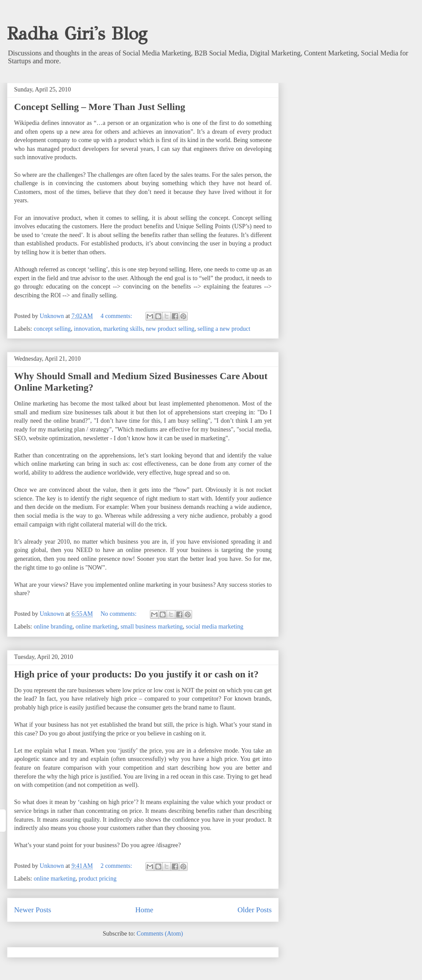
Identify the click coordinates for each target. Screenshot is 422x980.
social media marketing (215, 627)
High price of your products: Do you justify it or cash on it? (136, 674)
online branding (53, 627)
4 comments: (117, 316)
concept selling (52, 329)
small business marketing (152, 627)
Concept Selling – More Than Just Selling (100, 107)
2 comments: (117, 866)
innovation (87, 329)
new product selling (170, 329)
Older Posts (255, 910)
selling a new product (224, 329)
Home (144, 910)
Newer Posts (33, 910)
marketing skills (123, 329)
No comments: (120, 614)
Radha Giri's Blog (77, 34)
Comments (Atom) (160, 934)
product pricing (98, 879)
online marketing (96, 627)
